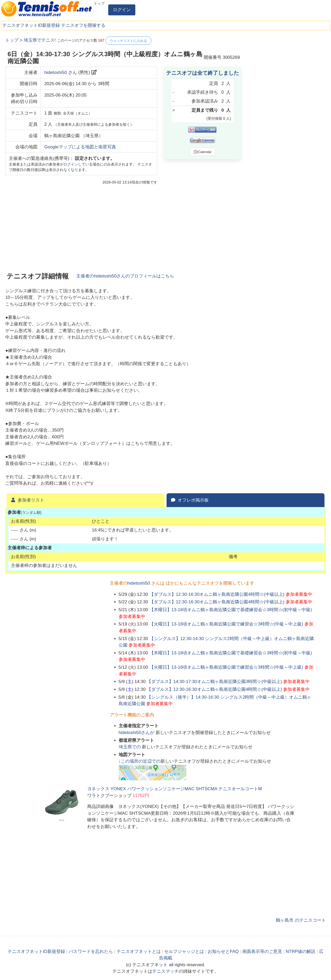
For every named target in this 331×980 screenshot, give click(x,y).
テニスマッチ (166, 971)
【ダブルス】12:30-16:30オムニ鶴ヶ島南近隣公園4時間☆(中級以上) (217, 594)
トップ (99, 3)
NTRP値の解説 (301, 951)
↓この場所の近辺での (140, 761)
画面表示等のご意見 (262, 951)
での (130, 747)
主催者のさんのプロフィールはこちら (125, 276)
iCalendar (202, 152)
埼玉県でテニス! (40, 40)
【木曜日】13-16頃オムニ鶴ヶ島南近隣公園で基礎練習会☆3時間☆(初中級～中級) (231, 610)
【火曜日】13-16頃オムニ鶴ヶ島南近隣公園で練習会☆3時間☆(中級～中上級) (226, 624)
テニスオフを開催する (83, 25)
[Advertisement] (287, 115)
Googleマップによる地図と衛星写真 (80, 147)
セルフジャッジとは (184, 951)
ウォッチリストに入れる (128, 41)
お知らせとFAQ (223, 951)
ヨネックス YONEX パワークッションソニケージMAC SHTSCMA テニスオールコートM (175, 789)
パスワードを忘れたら (91, 951)
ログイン (122, 10)
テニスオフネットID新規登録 (31, 25)
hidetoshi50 (56, 72)
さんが (137, 733)
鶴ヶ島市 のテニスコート (301, 920)
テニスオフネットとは (139, 951)
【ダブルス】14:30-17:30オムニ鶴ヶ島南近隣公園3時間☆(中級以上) (214, 682)
